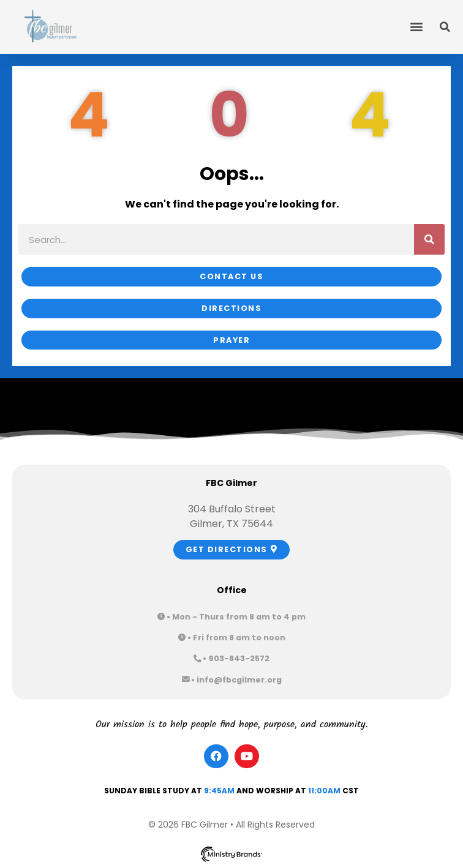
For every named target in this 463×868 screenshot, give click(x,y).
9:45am (219, 791)
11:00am (324, 791)
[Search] (429, 239)
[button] (416, 26)
